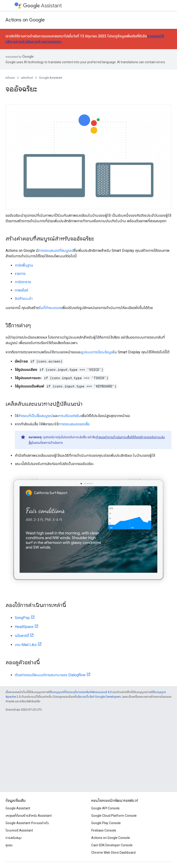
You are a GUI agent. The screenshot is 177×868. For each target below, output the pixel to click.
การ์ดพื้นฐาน (24, 265)
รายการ (20, 274)
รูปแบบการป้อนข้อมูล (97, 352)
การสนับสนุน (13, 838)
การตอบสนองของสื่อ (74, 424)
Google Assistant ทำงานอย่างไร (27, 823)
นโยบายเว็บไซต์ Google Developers (99, 697)
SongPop (22, 618)
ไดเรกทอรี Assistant (19, 830)
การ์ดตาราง (23, 282)
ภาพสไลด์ (21, 290)
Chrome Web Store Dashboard (113, 853)
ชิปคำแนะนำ (24, 299)
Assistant (42, 6)
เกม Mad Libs (26, 645)
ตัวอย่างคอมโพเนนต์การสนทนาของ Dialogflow (50, 675)
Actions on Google (25, 20)
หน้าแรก (10, 78)
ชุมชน (9, 845)
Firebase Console (104, 830)
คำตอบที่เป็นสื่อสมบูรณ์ (35, 416)
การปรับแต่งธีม (69, 416)
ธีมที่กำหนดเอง (50, 308)
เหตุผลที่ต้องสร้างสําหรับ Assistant (29, 816)
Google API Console (105, 808)
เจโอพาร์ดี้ (22, 636)
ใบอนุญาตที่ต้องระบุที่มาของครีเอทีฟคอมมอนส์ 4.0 (81, 692)
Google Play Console (106, 823)
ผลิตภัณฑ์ (27, 78)
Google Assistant (51, 78)
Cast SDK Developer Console (112, 845)
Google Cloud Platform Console (114, 816)
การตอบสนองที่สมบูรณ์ (56, 251)
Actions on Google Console (111, 838)
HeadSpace (24, 627)
